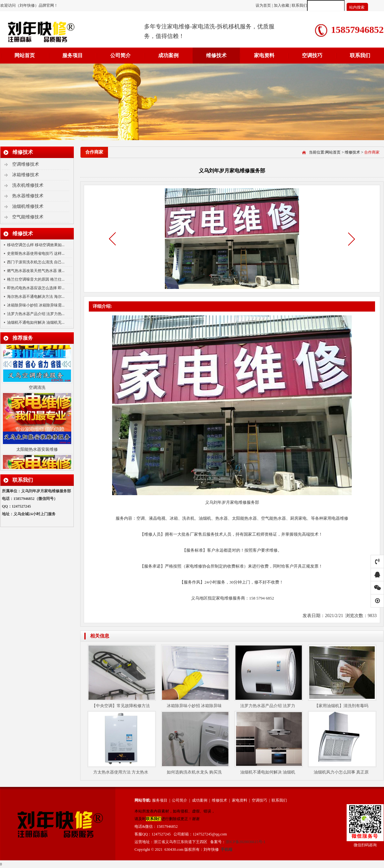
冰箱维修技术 (26, 175)
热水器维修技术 (28, 196)
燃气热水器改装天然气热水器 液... (36, 271)
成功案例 (168, 55)
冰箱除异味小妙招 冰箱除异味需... (36, 305)
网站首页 (25, 55)
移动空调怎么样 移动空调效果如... (36, 245)
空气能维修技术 (28, 217)
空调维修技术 (26, 164)
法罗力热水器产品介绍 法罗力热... (36, 314)
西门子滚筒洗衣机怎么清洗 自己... (36, 262)
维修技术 (216, 55)
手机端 (227, 849)
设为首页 (264, 5)
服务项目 (73, 55)
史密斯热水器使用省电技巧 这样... (36, 253)
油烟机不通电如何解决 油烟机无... (36, 322)
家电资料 (264, 55)
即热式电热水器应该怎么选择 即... (36, 288)
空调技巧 (312, 55)
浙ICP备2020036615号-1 (246, 842)
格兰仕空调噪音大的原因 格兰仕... (36, 279)
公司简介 (120, 55)
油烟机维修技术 (28, 206)
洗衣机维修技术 (28, 185)
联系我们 (299, 5)
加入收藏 (281, 5)
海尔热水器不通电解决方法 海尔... (36, 297)
